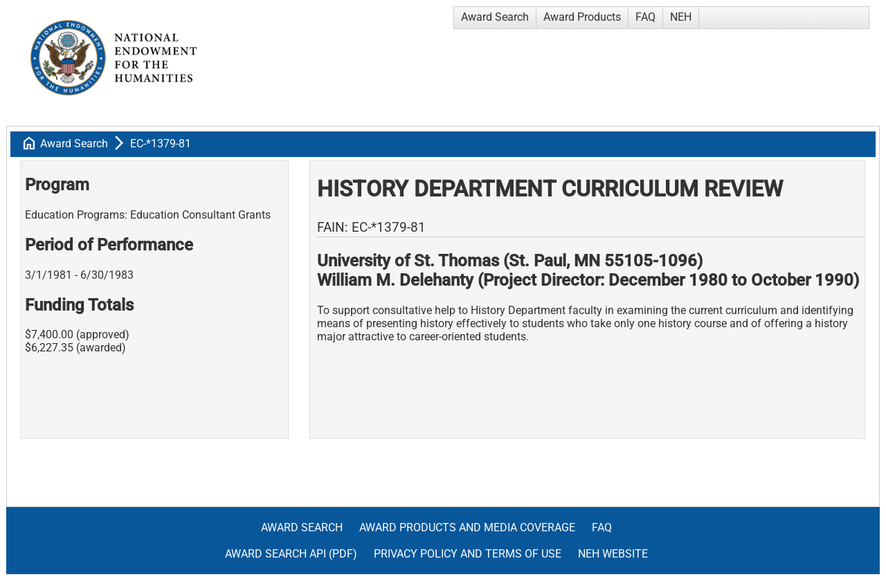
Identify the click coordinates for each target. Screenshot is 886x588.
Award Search (495, 17)
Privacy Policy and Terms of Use (468, 554)
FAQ (645, 17)
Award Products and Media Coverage (467, 527)
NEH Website (613, 554)
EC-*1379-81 (161, 144)
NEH (681, 17)
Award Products (582, 17)
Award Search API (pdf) (291, 554)
